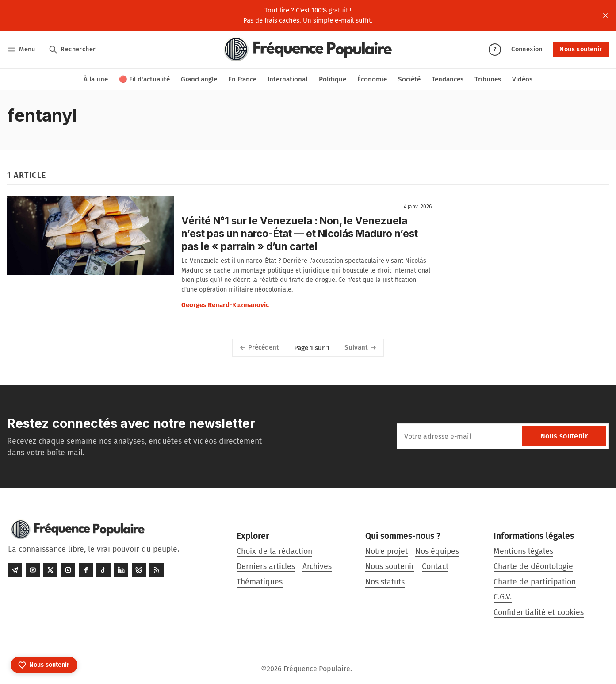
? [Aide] (495, 49)
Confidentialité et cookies (539, 613)
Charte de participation (535, 582)
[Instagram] (68, 570)
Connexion (527, 49)
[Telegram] (15, 570)
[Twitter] (50, 570)
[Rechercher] (72, 49)
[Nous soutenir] (44, 665)
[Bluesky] (139, 570)
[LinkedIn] (121, 570)
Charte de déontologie (533, 567)
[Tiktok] (103, 570)
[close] (605, 15)
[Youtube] (33, 570)
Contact (435, 567)
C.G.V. (503, 597)
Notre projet (386, 551)
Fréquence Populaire (317, 669)
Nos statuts (385, 582)
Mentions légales (523, 551)
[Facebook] (86, 570)
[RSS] (157, 570)
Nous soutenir (581, 49)
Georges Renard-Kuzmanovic (225, 305)
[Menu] (23, 49)
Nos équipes (437, 551)
